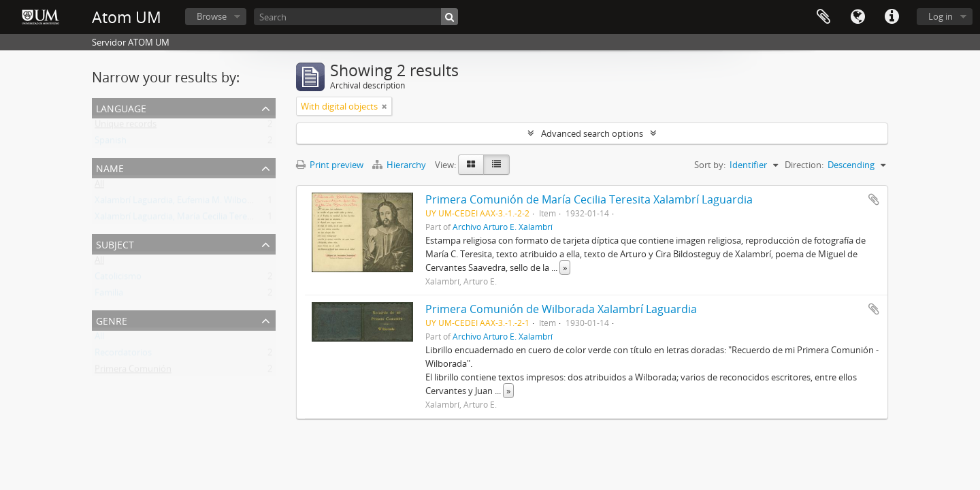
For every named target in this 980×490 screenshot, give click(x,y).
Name (110, 167)
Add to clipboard (874, 199)
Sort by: (710, 165)
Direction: (804, 165)
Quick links (892, 17)
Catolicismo (118, 279)
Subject (115, 243)
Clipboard (823, 17)
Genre (112, 320)
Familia (109, 295)
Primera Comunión (133, 372)
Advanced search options (592, 133)
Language (857, 17)
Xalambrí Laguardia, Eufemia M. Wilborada (180, 203)
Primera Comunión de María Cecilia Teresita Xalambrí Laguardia (589, 199)
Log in (941, 16)
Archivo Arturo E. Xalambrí (503, 227)
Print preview (330, 165)
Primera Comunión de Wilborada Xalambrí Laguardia (561, 309)
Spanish (111, 143)
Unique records (126, 127)
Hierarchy (400, 165)
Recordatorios (123, 355)
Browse (212, 16)
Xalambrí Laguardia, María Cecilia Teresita (178, 219)
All (99, 186)
